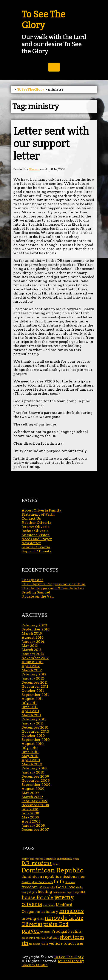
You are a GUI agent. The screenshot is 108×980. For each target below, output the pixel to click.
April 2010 (31, 760)
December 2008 (35, 805)
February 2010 (34, 768)
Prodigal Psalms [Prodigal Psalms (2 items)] (67, 931)
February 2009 (34, 801)
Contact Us (31, 519)
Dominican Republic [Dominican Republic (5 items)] (52, 870)
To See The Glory (43, 20)
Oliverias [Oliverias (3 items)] (32, 924)
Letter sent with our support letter (51, 144)
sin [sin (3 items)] (25, 943)
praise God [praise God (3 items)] (56, 924)
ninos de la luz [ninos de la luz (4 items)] (64, 918)
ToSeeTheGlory (31, 89)
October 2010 (33, 736)
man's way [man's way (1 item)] (49, 905)
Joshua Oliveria (35, 531)
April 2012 (31, 666)
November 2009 (36, 780)
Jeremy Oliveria (35, 527)
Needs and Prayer (37, 539)
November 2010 (35, 731)
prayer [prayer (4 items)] (31, 931)
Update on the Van (38, 596)
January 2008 (33, 825)
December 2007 (35, 830)
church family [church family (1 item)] (65, 859)
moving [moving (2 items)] (29, 918)
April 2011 (30, 711)
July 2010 (30, 748)
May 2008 (30, 817)
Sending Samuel (36, 592)
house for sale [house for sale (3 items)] (37, 898)
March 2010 (32, 764)
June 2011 (30, 707)
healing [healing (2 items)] (45, 891)
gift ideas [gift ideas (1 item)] (44, 888)
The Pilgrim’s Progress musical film (53, 584)
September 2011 (35, 695)
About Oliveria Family (41, 510)
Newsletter (31, 543)
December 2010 (35, 727)
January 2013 (33, 654)
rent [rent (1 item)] (38, 938)
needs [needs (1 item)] (40, 919)
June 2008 (30, 813)
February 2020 (34, 625)
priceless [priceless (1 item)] (46, 932)
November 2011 (35, 686)
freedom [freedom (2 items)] (30, 887)
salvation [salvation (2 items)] (50, 937)
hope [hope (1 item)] (69, 892)
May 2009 (30, 793)
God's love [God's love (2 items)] (66, 887)
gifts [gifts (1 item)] (52, 888)
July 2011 (29, 703)
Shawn (34, 169)
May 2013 (30, 646)
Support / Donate (36, 551)
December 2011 (35, 682)
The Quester (32, 580)
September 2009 (36, 785)
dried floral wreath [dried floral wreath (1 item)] (43, 882)
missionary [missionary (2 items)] (47, 911)
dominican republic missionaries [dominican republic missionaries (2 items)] (53, 876)
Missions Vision (36, 535)
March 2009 (32, 797)
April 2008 (31, 821)
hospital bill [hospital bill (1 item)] (79, 892)
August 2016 (32, 637)
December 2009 (35, 776)
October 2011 (33, 691)
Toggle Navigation (54, 67)
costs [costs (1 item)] (76, 859)
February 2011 (34, 719)
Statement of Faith (38, 514)
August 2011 (32, 699)
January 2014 (33, 642)
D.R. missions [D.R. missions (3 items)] (37, 863)
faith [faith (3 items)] (59, 882)
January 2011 (32, 723)
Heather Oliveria (36, 523)
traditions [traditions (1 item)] (35, 944)
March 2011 (31, 715)
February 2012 (34, 674)
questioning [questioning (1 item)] (28, 938)
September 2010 (36, 740)
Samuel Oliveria (36, 547)
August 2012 (32, 662)
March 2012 (32, 670)
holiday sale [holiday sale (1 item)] (59, 892)
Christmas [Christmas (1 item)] (50, 859)
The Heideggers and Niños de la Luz (53, 588)
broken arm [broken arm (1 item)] (28, 859)
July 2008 (30, 809)
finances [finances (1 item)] (70, 882)
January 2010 (33, 772)
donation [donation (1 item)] (26, 882)
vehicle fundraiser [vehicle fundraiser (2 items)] (66, 943)
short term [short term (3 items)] (72, 937)
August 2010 (33, 744)
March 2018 (32, 633)
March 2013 (32, 650)
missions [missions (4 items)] (71, 911)
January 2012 (33, 678)
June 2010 (30, 752)
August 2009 (33, 789)
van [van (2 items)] (45, 943)
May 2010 (30, 756)
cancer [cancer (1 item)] (39, 859)
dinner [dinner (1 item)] (56, 864)
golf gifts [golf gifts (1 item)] (32, 892)
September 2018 (35, 629)
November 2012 (35, 658)
